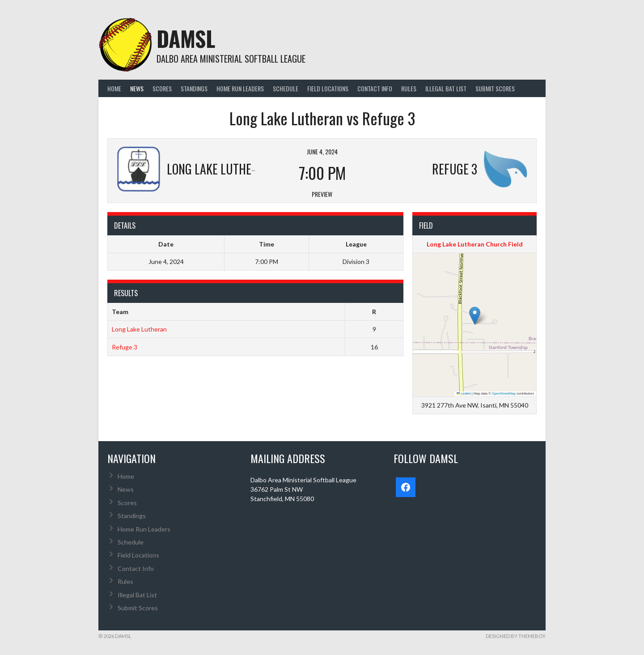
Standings (194, 88)
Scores (162, 88)
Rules (409, 88)
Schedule (286, 88)
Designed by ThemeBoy (516, 636)
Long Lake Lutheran (139, 329)
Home (114, 88)
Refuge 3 (125, 347)
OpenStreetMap (504, 393)
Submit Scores (495, 88)
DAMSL (186, 38)
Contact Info (375, 88)
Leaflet (464, 393)
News (137, 88)
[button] (475, 316)
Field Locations (328, 88)
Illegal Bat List (446, 88)
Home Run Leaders (240, 88)
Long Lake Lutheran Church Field (475, 244)
